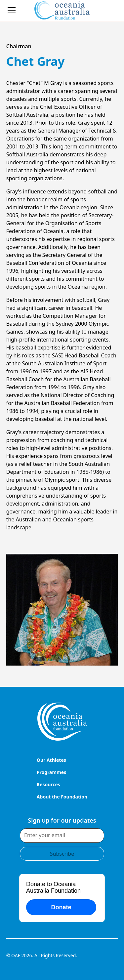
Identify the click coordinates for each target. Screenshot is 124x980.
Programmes (51, 772)
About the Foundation (62, 797)
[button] (16, 10)
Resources (48, 784)
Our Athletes (51, 760)
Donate (61, 907)
